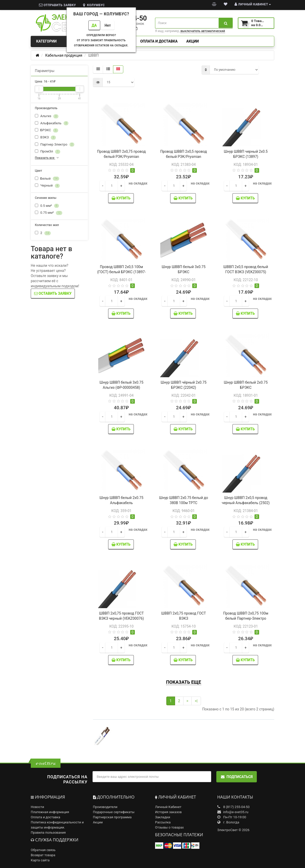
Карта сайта (40, 860)
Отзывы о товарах (169, 827)
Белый (47, 179)
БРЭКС (47, 130)
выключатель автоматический (203, 31)
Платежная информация (50, 812)
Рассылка (163, 822)
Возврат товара (43, 855)
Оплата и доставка (159, 41)
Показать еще (184, 682)
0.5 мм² (47, 206)
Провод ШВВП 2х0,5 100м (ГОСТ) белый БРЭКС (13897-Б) (121, 272)
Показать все (47, 158)
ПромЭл (48, 152)
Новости (37, 807)
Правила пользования (48, 833)
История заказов (168, 812)
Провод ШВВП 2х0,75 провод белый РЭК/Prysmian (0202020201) (121, 157)
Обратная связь (43, 850)
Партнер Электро (55, 145)
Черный (47, 186)
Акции (193, 41)
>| (196, 701)
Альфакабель (52, 123)
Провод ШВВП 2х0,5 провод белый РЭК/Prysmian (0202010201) (184, 157)
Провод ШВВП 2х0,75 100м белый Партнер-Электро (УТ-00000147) (246, 618)
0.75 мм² (49, 213)
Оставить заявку (53, 293)
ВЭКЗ (45, 137)
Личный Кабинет (168, 807)
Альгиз (47, 116)
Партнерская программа (112, 817)
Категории (59, 41)
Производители (105, 807)
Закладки (163, 817)
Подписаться (237, 777)
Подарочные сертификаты (114, 812)
